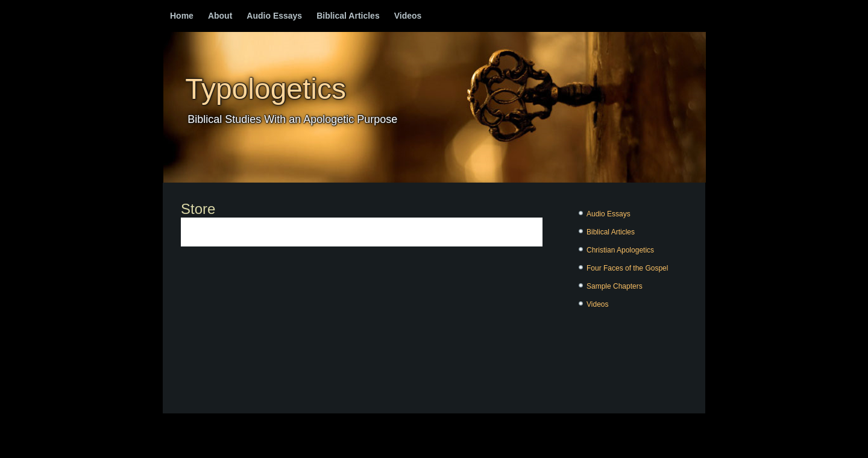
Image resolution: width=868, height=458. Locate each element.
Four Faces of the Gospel (627, 268)
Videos (408, 16)
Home (182, 16)
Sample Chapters (615, 286)
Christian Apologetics (620, 250)
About (220, 16)
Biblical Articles (348, 16)
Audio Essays (274, 16)
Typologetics (266, 89)
